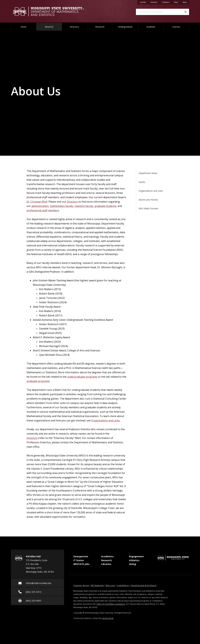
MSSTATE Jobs (81, 564)
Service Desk (108, 618)
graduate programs (38, 381)
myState (144, 2)
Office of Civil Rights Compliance (111, 604)
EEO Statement (97, 585)
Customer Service (81, 585)
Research (100, 27)
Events (142, 182)
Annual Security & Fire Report (144, 585)
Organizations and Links (106, 420)
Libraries (106, 564)
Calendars (167, 2)
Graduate (151, 27)
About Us (53, 25)
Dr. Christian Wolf (37, 202)
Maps (177, 2)
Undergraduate (125, 27)
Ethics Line (110, 585)
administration (40, 206)
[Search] (186, 12)
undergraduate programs (82, 377)
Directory (155, 2)
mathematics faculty (62, 206)
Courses (176, 27)
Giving (133, 564)
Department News (148, 173)
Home (24, 27)
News (186, 2)
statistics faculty (84, 206)
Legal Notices (123, 585)
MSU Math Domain (148, 208)
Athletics (134, 560)
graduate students (105, 206)
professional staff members (43, 210)
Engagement (136, 556)
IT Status (79, 560)
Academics (107, 556)
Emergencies (81, 556)
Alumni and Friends (148, 200)
